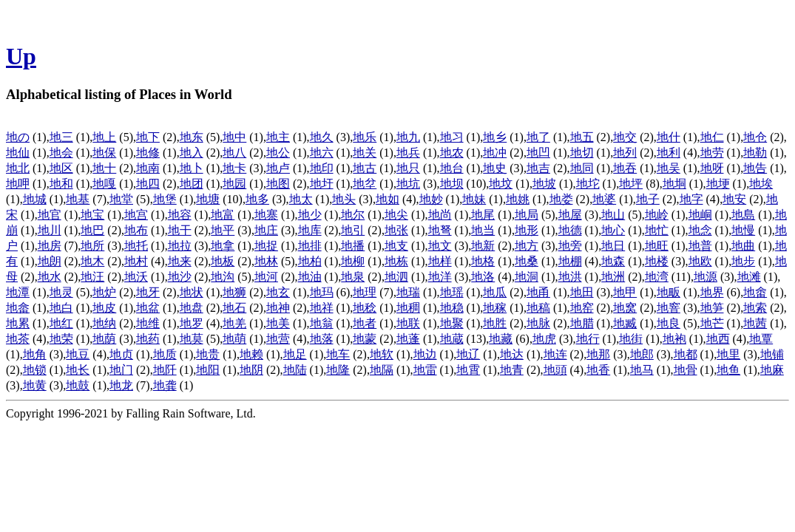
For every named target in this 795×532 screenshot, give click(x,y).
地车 (338, 354)
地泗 (396, 277)
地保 (104, 153)
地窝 (625, 308)
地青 (512, 370)
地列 (625, 153)
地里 (728, 354)
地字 (691, 199)
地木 (92, 261)
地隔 (382, 370)
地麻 (772, 370)
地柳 (353, 261)
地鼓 (78, 385)
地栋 (396, 261)
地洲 (613, 277)
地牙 (148, 292)
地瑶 (452, 292)
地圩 (322, 184)
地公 (278, 153)
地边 (425, 354)
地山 (613, 215)
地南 (148, 168)
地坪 (631, 184)
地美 (278, 323)
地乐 (365, 137)
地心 (613, 230)
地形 (527, 230)
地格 (483, 261)
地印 (322, 168)
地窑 (582, 308)
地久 (322, 137)
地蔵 (452, 339)
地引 (353, 230)
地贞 (121, 354)
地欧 (700, 261)
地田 (582, 292)
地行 (588, 339)
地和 (61, 184)
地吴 (669, 168)
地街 (631, 339)
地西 (718, 339)
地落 (322, 339)
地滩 (749, 277)
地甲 (625, 292)
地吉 (538, 168)
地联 (408, 323)
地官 (50, 215)
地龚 (165, 385)
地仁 (712, 137)
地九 (408, 137)
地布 (136, 230)
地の (18, 137)
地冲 (495, 153)
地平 (223, 230)
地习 (452, 137)
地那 (598, 354)
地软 (382, 354)
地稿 (538, 308)
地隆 (338, 370)
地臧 (625, 323)
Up (21, 56)
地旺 (657, 246)
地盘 (192, 308)
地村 (136, 261)
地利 (669, 153)
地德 (570, 230)
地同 (582, 168)
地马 (642, 370)
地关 (365, 153)
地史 (495, 168)
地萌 (234, 339)
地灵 (61, 292)
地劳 (712, 153)
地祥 (322, 308)
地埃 (761, 184)
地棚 (570, 261)
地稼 (495, 308)
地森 (613, 261)
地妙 (431, 199)
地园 (234, 184)
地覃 (761, 339)
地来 (180, 261)
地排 (310, 246)
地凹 (538, 153)
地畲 (18, 308)
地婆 (604, 199)
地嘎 (104, 184)
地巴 (92, 230)
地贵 (208, 354)
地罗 (192, 323)
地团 (192, 184)
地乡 (495, 137)
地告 (755, 168)
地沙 (180, 277)
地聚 (452, 323)
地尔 (353, 215)
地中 (234, 137)
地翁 (322, 323)
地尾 (483, 215)
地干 (180, 230)
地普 (700, 246)
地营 (278, 339)
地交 (625, 137)
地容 (180, 215)
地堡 (165, 199)
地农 (452, 153)
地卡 (234, 168)
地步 (743, 261)
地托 (136, 246)
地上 (104, 137)
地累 (18, 323)
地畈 (669, 292)
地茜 (755, 323)
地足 (295, 354)
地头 (344, 199)
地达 (512, 354)
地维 (148, 323)
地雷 (425, 370)
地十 (104, 168)
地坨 (588, 184)
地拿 (223, 246)
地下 (148, 137)
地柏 (310, 261)
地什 (669, 137)
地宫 (136, 215)
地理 (365, 292)
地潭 (18, 292)
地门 (121, 370)
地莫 (192, 339)
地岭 (657, 215)
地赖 (251, 354)
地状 (192, 292)
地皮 (104, 308)
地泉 (353, 277)
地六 (322, 153)
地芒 (712, 323)
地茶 (18, 339)
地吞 (625, 168)
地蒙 (365, 339)
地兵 (408, 153)
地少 (310, 215)
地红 (61, 323)
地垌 (674, 184)
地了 (538, 137)
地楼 (657, 261)
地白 (61, 308)
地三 (61, 137)
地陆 (295, 370)
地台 (452, 168)
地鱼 (728, 370)
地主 (278, 137)
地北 (18, 168)
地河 (266, 277)
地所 (92, 246)
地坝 (452, 184)
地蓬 (408, 339)
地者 (365, 323)
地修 (148, 153)
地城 (35, 199)
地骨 (686, 370)
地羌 (234, 323)
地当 (483, 230)
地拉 (180, 246)
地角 (35, 354)
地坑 (408, 184)
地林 (266, 261)
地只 (408, 168)
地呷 (18, 184)
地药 (148, 339)
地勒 (755, 153)
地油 (310, 277)
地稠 (408, 308)
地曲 (743, 246)
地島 (743, 215)
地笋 (712, 308)
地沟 (223, 277)
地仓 (755, 137)
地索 (755, 308)
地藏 (501, 339)
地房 (50, 246)
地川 (50, 230)
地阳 (208, 370)
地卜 (192, 168)
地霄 (468, 370)
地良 (669, 323)
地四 (148, 184)
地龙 (121, 385)
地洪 (570, 277)
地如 (388, 199)
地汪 (92, 277)
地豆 (78, 354)
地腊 (582, 323)
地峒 (700, 215)
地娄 (561, 199)
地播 (353, 246)
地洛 (483, 277)
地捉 (266, 246)
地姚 (518, 199)
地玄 (278, 292)
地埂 (718, 184)
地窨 (669, 308)
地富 (223, 215)
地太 (301, 199)
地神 (278, 308)
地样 (440, 261)
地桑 (527, 261)
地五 (582, 137)
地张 (396, 230)
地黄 (35, 385)
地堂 (121, 199)
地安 (734, 199)
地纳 (104, 323)
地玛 (322, 292)
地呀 (712, 168)
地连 (555, 354)
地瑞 (408, 292)
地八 (234, 153)
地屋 (570, 215)
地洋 (440, 277)
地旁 (570, 246)
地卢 (278, 168)
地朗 (50, 261)
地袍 (674, 339)
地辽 (468, 354)
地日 (613, 246)
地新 (483, 246)
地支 (396, 246)
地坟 (501, 184)
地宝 (92, 215)
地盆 (148, 308)
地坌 (365, 184)
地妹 (474, 199)
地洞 (527, 277)
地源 (706, 277)
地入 (192, 153)
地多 (257, 199)
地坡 (544, 184)
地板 (223, 261)
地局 (527, 215)
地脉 (538, 323)
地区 (61, 168)
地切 (582, 153)
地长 (78, 370)
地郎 (642, 354)
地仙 (18, 153)
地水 (50, 277)
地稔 (365, 308)
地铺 (772, 354)
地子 (648, 199)
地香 (598, 370)
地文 (440, 246)
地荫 (104, 339)
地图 (278, 184)
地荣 (61, 339)
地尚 (440, 215)
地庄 (266, 230)
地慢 (743, 230)
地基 (78, 199)
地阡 (165, 370)
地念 (700, 230)
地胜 (495, 323)
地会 (61, 153)
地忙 (657, 230)
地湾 (657, 277)
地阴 (251, 370)
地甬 (538, 292)
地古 (365, 168)
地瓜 (495, 292)
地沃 (136, 277)
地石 (234, 308)
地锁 (35, 370)
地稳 (452, 308)
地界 (712, 292)
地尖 (396, 215)
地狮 (234, 292)
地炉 (104, 292)
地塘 (208, 199)
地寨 (266, 215)
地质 (165, 354)
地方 (527, 246)
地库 (310, 230)
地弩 (440, 230)
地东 (192, 137)
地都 (686, 354)
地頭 (555, 370)
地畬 (755, 292)
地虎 (544, 339)
